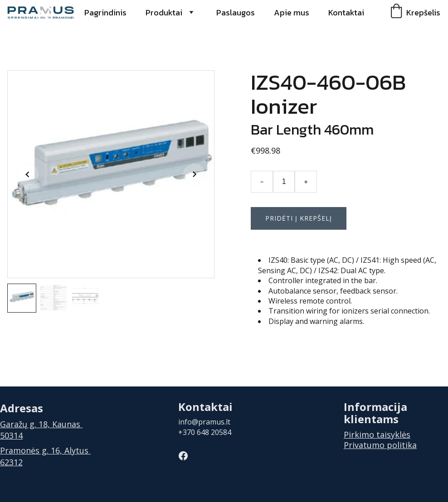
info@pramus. (202, 422)
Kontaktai (346, 12)
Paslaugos (236, 12)
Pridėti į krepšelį (299, 218)
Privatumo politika (380, 445)
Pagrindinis (105, 12)
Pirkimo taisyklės (377, 434)
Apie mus (292, 12)
